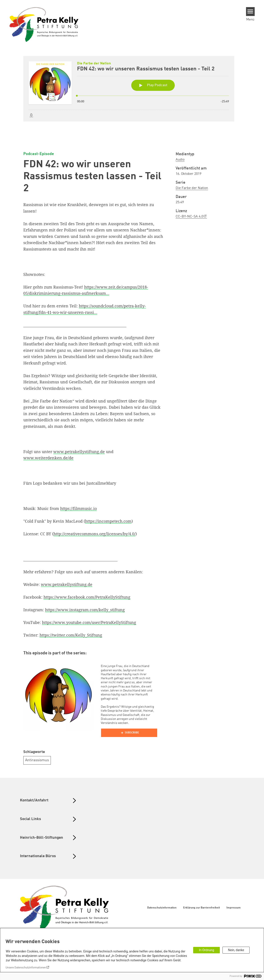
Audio (180, 160)
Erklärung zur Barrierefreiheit (201, 908)
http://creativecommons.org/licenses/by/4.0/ (94, 534)
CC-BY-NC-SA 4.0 (189, 217)
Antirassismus (37, 760)
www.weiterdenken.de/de (48, 458)
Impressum (234, 908)
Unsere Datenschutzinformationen (26, 968)
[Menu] (250, 12)
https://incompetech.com (108, 521)
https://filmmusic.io (78, 508)
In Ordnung (206, 950)
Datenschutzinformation (162, 908)
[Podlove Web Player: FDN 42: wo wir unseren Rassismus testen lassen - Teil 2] (132, 97)
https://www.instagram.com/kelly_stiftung (85, 610)
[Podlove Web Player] (129, 733)
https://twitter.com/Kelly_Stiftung (71, 635)
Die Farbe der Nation (192, 188)
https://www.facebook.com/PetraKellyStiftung (87, 597)
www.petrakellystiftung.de (79, 452)
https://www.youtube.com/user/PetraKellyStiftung (89, 622)
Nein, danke (236, 950)
